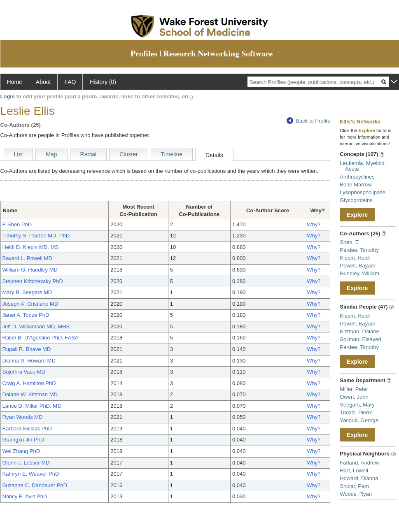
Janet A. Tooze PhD (26, 315)
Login (8, 96)
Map (51, 154)
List (19, 154)
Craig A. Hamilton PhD (29, 383)
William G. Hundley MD (30, 270)
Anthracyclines (357, 177)
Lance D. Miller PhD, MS (32, 406)
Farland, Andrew (359, 463)
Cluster (128, 154)
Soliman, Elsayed (360, 339)
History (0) (103, 82)
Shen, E (349, 242)
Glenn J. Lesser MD (26, 463)
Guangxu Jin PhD (23, 440)
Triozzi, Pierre (356, 412)
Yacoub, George (359, 420)
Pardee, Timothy (359, 250)
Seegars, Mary (357, 405)
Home (15, 82)
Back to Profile (308, 121)
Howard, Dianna (359, 478)
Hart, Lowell (354, 470)
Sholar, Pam (354, 486)
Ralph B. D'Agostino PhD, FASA (41, 338)
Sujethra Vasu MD (24, 372)
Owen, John (354, 397)
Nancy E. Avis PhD (25, 496)
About (43, 82)
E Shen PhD (17, 224)
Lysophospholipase (363, 192)
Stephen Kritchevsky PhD (33, 281)
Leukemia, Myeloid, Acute (363, 166)
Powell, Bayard (358, 266)
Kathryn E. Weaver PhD (31, 474)
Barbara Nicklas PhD (27, 429)
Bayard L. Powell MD (27, 258)
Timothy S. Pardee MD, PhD (36, 236)
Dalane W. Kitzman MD (30, 394)
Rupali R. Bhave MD (27, 349)
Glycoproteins (356, 200)
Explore (357, 215)
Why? (314, 224)
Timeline (172, 154)
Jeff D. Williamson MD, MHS (36, 326)
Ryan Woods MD (23, 417)
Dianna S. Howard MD (29, 361)
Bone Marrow (356, 185)
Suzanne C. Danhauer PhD (35, 485)
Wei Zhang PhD (21, 451)
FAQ (70, 82)
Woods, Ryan (356, 494)
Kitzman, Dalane (359, 331)
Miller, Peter (354, 389)
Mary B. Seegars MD (27, 292)
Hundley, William (359, 273)
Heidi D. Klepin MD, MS (31, 247)
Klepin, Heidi (355, 258)
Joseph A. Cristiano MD (30, 304)
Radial (89, 154)
